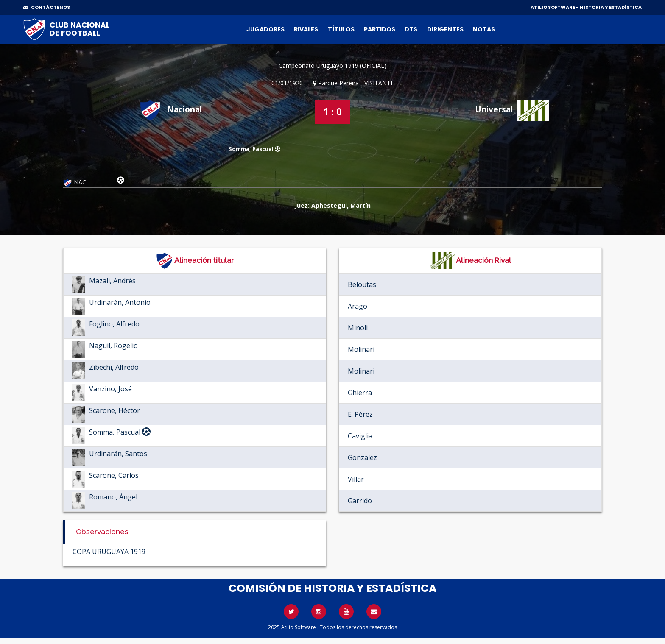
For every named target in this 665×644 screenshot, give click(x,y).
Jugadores (265, 29)
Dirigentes (445, 29)
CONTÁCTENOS (47, 7)
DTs (411, 29)
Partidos (380, 29)
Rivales (306, 29)
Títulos (341, 29)
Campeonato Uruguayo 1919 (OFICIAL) (332, 66)
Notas (484, 29)
